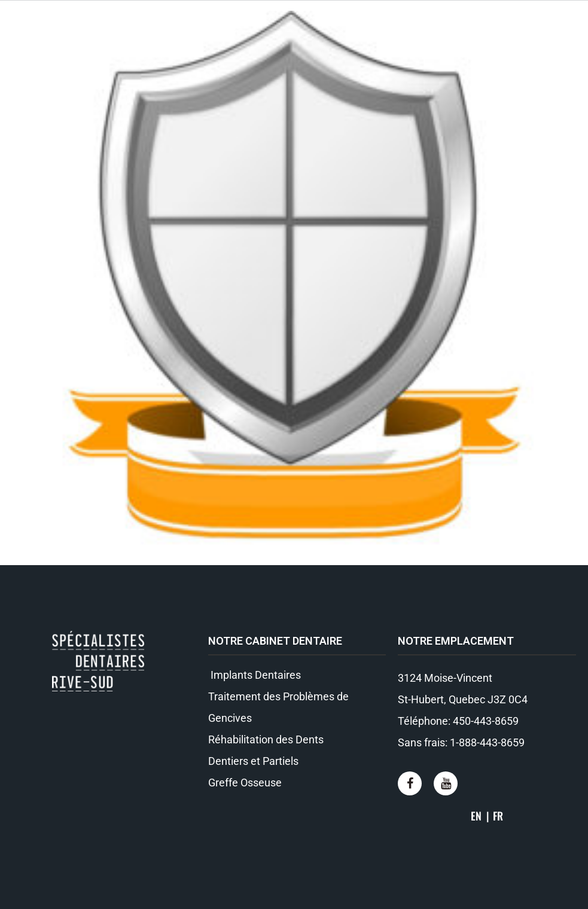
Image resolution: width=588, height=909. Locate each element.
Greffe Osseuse (245, 783)
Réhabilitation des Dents (266, 739)
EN (476, 816)
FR (498, 816)
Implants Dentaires (255, 675)
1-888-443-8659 (487, 742)
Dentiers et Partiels (253, 761)
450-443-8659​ (486, 721)
